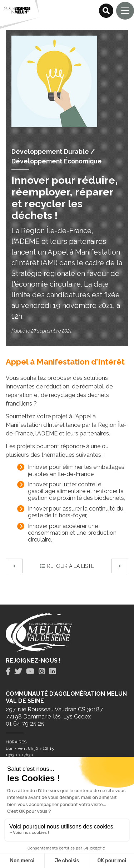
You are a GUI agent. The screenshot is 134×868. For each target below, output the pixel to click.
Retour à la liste (67, 566)
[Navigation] (125, 11)
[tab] (8, 672)
